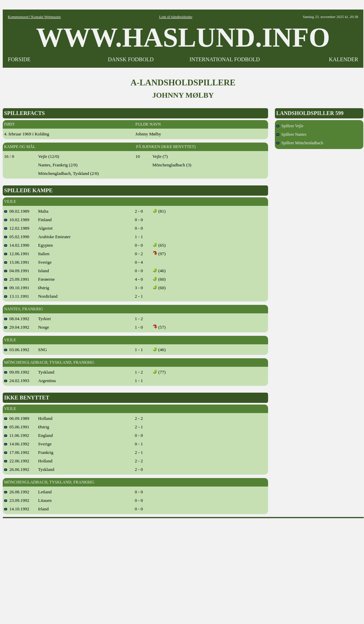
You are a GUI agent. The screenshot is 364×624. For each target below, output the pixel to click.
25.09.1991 (17, 279)
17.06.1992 (17, 452)
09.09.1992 (17, 372)
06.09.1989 (17, 418)
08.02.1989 (17, 211)
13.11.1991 (17, 296)
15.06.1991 (17, 262)
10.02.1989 (17, 220)
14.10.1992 (17, 509)
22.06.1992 (17, 461)
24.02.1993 (17, 381)
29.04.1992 (17, 327)
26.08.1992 (17, 492)
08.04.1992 (17, 319)
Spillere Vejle (290, 126)
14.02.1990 (17, 245)
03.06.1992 (17, 350)
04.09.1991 (17, 271)
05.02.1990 (17, 237)
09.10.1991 (17, 288)
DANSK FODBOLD (131, 59)
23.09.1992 (17, 500)
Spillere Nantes (291, 134)
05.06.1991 (17, 427)
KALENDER (344, 59)
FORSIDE (19, 59)
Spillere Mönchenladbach (300, 143)
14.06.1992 (17, 444)
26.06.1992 (17, 469)
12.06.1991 (17, 254)
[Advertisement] (184, 569)
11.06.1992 (17, 435)
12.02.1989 (17, 228)
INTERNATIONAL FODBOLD (225, 59)
